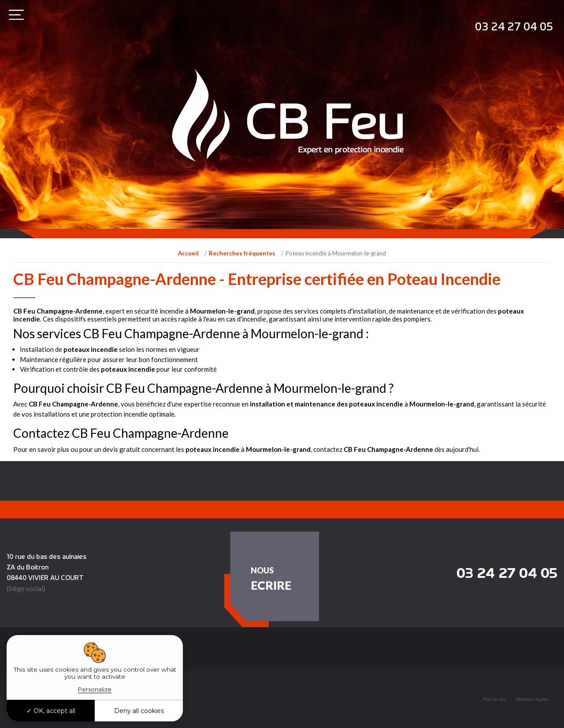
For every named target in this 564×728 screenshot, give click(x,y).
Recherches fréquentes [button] (81, 647)
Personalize (95, 689)
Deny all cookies (139, 711)
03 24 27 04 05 (514, 26)
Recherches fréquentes (242, 253)
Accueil (188, 253)
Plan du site (494, 699)
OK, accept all (51, 711)
